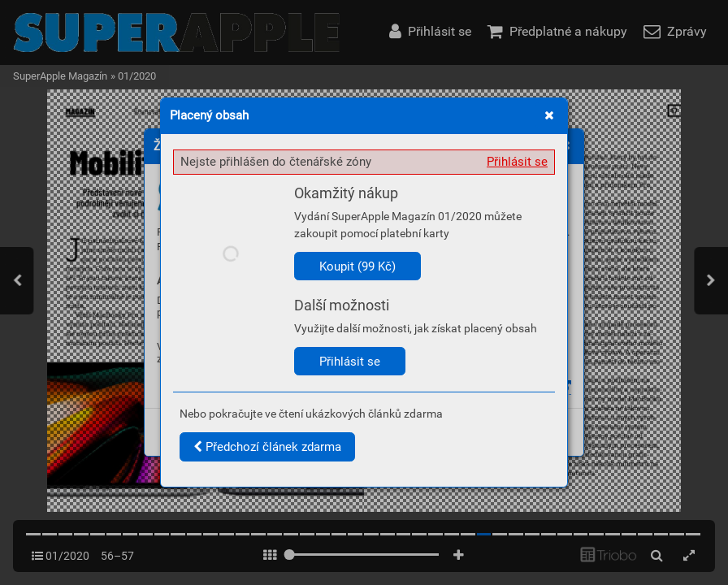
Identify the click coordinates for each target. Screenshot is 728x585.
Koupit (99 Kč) (357, 266)
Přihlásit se (517, 162)
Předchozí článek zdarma (267, 447)
